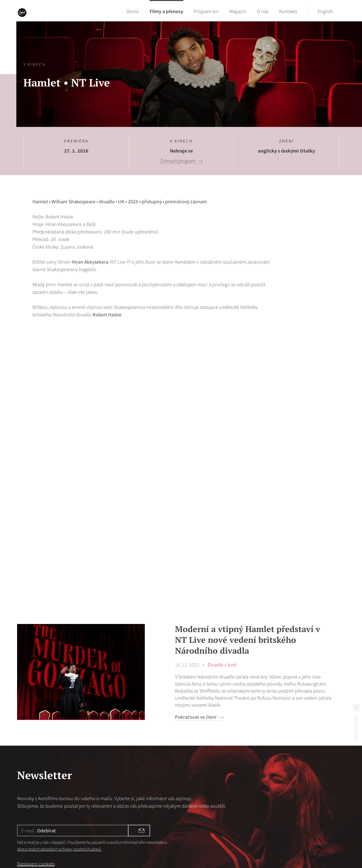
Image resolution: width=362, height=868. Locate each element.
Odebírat (134, 779)
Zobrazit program (178, 161)
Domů (133, 11)
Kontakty (288, 11)
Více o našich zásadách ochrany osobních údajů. (59, 798)
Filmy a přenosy (166, 11)
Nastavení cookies (36, 812)
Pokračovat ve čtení (196, 666)
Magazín (238, 11)
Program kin (206, 11)
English (325, 11)
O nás (263, 11)
